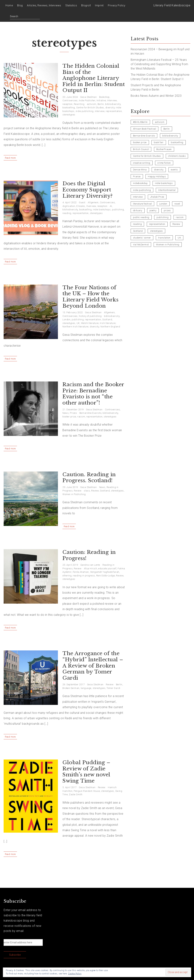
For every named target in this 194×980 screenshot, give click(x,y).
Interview (112, 100)
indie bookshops (102, 210)
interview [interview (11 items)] (138, 197)
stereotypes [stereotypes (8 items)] (156, 231)
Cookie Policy (75, 974)
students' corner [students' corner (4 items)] (142, 238)
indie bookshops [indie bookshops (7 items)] (164, 183)
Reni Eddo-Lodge (106, 576)
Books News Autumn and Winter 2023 (156, 96)
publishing (118, 210)
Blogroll (86, 5)
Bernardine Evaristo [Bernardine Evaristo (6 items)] (144, 136)
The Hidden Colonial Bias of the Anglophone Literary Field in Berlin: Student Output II (94, 78)
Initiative (101, 100)
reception (68, 104)
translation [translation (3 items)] (164, 238)
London (66, 319)
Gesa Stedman (88, 97)
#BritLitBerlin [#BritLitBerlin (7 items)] (140, 122)
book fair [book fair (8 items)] (159, 142)
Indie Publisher (87, 100)
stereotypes (69, 115)
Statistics (71, 5)
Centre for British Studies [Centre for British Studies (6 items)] (147, 156)
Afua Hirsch (91, 568)
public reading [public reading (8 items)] (141, 217)
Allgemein (93, 202)
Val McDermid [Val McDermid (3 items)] (141, 245)
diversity (110, 108)
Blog (20, 5)
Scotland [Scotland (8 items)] (138, 231)
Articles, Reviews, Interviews (44, 5)
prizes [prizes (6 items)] (167, 210)
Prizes (73, 413)
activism (92, 104)
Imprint (99, 5)
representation (114, 111)
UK (78, 323)
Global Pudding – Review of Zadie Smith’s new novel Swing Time (86, 772)
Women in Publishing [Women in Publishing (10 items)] (168, 245)
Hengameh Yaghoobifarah (105, 572)
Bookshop (104, 97)
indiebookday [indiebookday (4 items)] (140, 183)
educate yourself (107, 568)
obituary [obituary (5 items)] (138, 210)
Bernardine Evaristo (90, 413)
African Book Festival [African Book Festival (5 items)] (145, 129)
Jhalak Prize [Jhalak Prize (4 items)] (157, 197)
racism (81, 417)
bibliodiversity (113, 104)
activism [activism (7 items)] (160, 122)
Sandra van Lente (90, 565)
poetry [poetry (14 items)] (153, 210)
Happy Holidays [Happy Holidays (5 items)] (157, 176)
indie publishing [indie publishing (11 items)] (142, 190)
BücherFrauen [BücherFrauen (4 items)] (164, 149)
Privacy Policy (117, 5)
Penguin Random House (87, 791)
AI (111, 206)
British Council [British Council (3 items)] (141, 149)
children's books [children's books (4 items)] (177, 156)
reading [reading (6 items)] (137, 224)
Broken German (71, 688)
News (66, 413)
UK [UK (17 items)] (179, 238)
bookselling (69, 108)
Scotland (107, 319)
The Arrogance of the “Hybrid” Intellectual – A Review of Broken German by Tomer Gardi (93, 666)
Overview (91, 206)
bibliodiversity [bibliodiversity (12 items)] (170, 136)
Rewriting (79, 104)
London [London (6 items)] (163, 204)
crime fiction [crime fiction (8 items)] (164, 163)
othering (67, 576)
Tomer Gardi (113, 688)
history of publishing (90, 316)
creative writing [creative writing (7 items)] (142, 163)
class (87, 491)
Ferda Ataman (81, 572)
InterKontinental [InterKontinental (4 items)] (167, 190)
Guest (82, 202)
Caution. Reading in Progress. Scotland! (89, 478)
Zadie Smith (76, 794)
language (86, 688)
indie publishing (85, 111)
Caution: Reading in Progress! (89, 555)
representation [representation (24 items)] (157, 224)
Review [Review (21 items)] (176, 224)
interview (100, 111)
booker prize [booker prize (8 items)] (140, 142)
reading (67, 213)
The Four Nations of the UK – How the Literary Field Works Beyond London (90, 297)
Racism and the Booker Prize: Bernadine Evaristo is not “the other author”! (93, 394)
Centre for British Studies (90, 108)
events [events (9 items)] (174, 170)
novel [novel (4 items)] (177, 204)
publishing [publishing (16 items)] (163, 217)
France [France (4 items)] (137, 176)
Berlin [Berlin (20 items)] (167, 129)
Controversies (70, 100)
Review (78, 491)
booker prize (69, 417)
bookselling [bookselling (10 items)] (177, 142)
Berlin (101, 104)
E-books (81, 206)
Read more (10, 158)
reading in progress (84, 576)
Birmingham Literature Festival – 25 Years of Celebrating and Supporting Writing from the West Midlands (159, 64)
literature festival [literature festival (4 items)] (143, 204)
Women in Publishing (74, 494)
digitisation (69, 206)
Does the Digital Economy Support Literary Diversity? (88, 190)
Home (9, 5)
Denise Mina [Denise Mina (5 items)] (140, 170)
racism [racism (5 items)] (180, 217)
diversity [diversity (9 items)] (159, 170)
